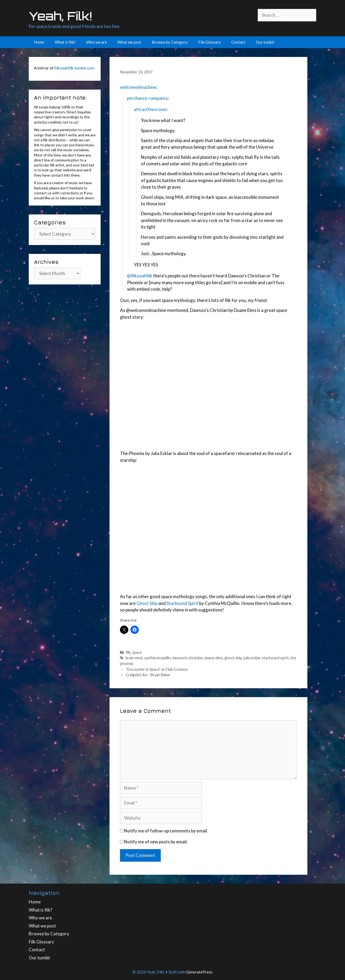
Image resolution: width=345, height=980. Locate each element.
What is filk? (65, 42)
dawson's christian (188, 658)
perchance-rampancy (148, 98)
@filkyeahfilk (140, 276)
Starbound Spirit (182, 603)
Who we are (97, 42)
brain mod (134, 658)
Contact (238, 42)
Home (39, 42)
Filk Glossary (209, 42)
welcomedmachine (138, 87)
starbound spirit (275, 658)
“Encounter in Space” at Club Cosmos (157, 669)
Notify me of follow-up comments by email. (166, 831)
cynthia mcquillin (157, 658)
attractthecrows (150, 109)
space (137, 652)
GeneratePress (199, 972)
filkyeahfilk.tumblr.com (74, 68)
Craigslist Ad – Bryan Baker (148, 675)
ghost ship (233, 658)
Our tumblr (265, 42)
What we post (129, 42)
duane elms (214, 658)
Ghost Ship (147, 603)
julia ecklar (252, 658)
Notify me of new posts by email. (156, 842)
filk (128, 652)
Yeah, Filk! (60, 16)
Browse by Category (170, 42)
